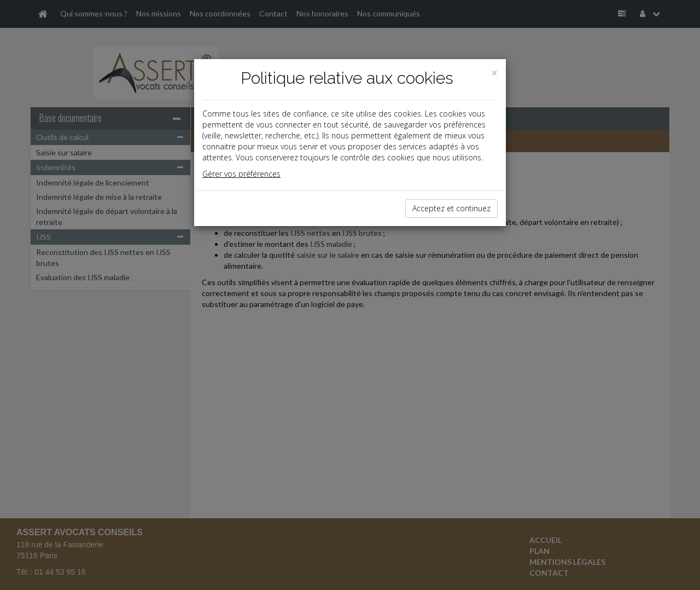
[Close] (494, 73)
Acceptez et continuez (451, 208)
